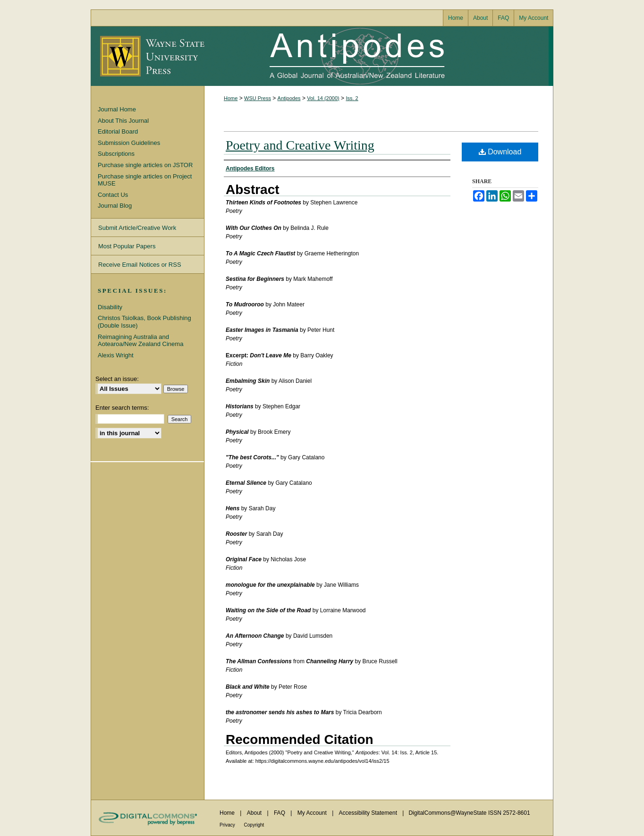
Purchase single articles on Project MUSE (145, 180)
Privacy (228, 825)
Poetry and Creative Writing (300, 145)
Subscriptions (116, 154)
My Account (313, 813)
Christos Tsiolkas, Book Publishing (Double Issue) (144, 322)
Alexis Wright (116, 355)
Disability (110, 307)
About (255, 813)
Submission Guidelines (129, 143)
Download (500, 152)
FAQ (280, 813)
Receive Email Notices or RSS (140, 265)
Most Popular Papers (127, 246)
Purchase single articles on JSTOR (145, 165)
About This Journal (123, 121)
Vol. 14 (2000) (323, 98)
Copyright (254, 825)
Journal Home (117, 109)
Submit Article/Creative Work (137, 228)
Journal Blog (115, 206)
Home (231, 98)
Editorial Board (118, 131)
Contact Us (113, 195)
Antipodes (376, 56)
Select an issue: (117, 379)
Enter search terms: (122, 408)
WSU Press (258, 98)
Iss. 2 (352, 98)
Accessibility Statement (369, 813)
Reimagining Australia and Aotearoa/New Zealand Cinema (140, 341)
